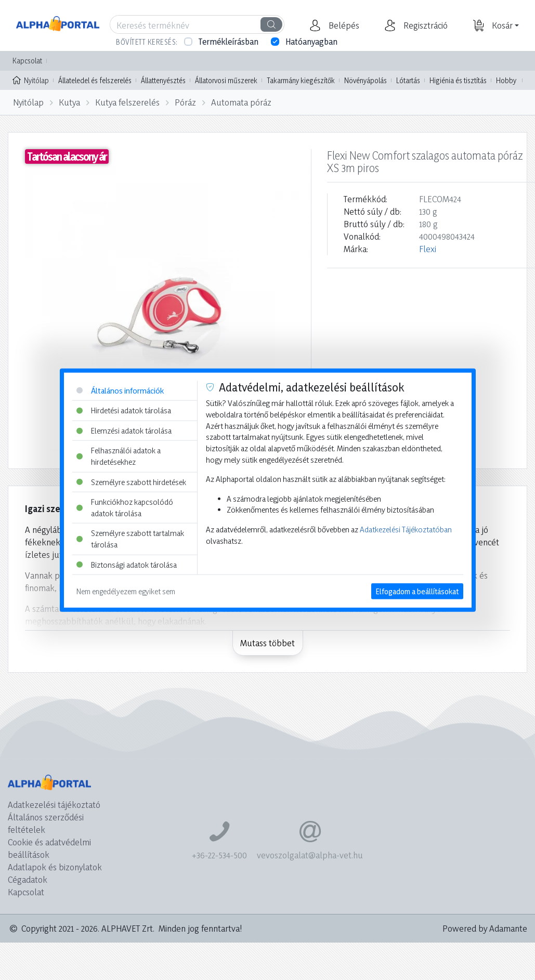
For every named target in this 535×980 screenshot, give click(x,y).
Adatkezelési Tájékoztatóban (406, 530)
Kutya (69, 102)
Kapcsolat (27, 61)
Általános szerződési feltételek (46, 823)
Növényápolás (366, 80)
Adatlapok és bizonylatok (55, 867)
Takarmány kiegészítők (301, 80)
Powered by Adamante (485, 928)
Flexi (428, 249)
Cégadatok (28, 879)
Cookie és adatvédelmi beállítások (49, 848)
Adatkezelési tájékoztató (54, 805)
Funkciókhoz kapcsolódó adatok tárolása (125, 508)
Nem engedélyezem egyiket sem (126, 591)
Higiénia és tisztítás (458, 80)
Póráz (185, 102)
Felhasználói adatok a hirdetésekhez (119, 456)
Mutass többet (267, 643)
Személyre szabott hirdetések (131, 482)
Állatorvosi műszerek (226, 80)
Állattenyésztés (163, 80)
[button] (343, 25)
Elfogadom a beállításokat (417, 591)
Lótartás (408, 80)
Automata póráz (241, 102)
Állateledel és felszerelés (95, 80)
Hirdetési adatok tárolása (124, 410)
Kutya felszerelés (127, 102)
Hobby (506, 80)
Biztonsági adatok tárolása (127, 564)
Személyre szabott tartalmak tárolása (130, 539)
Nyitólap (31, 80)
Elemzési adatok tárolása (124, 430)
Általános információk (120, 390)
